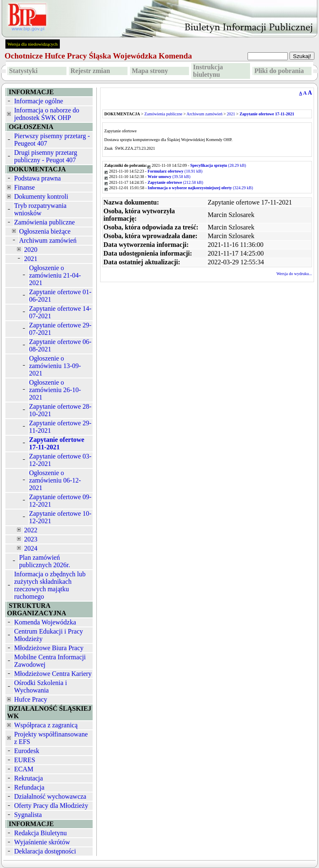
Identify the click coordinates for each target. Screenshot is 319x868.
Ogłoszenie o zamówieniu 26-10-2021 (55, 390)
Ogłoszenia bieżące (45, 231)
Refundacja (29, 787)
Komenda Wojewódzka (45, 622)
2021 (31, 259)
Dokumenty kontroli (41, 196)
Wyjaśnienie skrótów (42, 842)
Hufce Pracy (31, 699)
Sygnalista (28, 815)
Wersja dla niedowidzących (33, 44)
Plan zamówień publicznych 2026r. (45, 561)
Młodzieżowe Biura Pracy (49, 648)
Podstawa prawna (37, 178)
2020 (31, 250)
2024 (31, 548)
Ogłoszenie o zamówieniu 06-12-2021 (55, 480)
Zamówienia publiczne (44, 222)
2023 (31, 539)
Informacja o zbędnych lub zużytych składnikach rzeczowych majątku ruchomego (50, 585)
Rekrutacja (28, 778)
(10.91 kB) (175, 171)
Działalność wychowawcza (50, 796)
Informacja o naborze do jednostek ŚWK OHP (47, 114)
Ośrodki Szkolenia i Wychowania (40, 686)
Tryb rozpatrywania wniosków (40, 209)
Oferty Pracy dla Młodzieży (51, 806)
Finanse (25, 187)
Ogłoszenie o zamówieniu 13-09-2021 (55, 366)
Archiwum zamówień (48, 240)
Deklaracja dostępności (45, 851)
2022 (31, 530)
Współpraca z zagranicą (46, 725)
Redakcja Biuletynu (40, 833)
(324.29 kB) (201, 188)
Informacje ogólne (39, 101)
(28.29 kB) (218, 165)
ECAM (24, 769)
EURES (25, 760)
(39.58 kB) (169, 177)
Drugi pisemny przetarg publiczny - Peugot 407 (46, 156)
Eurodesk (27, 751)
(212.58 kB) (175, 182)
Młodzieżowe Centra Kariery (53, 674)
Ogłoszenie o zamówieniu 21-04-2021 (55, 275)
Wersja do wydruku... (294, 274)
